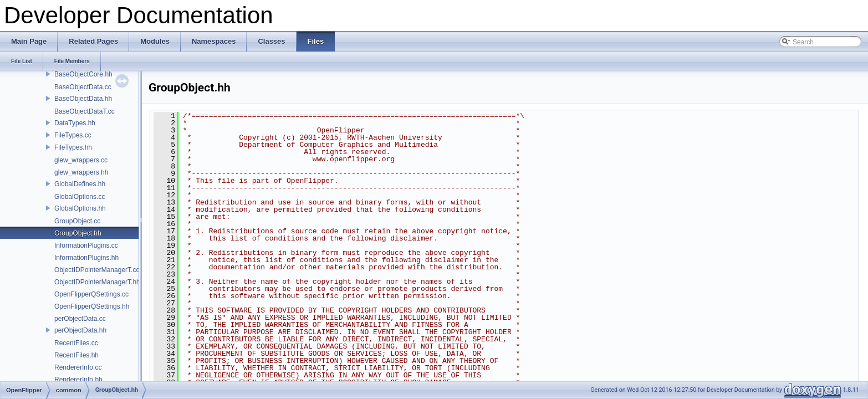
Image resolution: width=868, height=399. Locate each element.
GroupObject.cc (77, 221)
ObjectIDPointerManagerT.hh (97, 282)
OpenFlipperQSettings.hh (92, 306)
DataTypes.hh (75, 123)
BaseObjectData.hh (83, 99)
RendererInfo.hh (78, 380)
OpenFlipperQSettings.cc (91, 294)
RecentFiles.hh (76, 355)
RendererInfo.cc (78, 367)
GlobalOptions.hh (80, 208)
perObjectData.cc (80, 319)
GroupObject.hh (78, 233)
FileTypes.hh (73, 147)
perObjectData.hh (80, 330)
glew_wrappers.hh (81, 172)
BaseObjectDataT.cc (85, 111)
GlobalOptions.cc (80, 197)
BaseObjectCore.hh (83, 74)
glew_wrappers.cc (81, 160)
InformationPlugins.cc (86, 245)
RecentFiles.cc (76, 343)
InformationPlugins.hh (86, 258)
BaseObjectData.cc (83, 87)
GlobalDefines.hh (80, 184)
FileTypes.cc (73, 135)
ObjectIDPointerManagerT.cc (97, 270)
